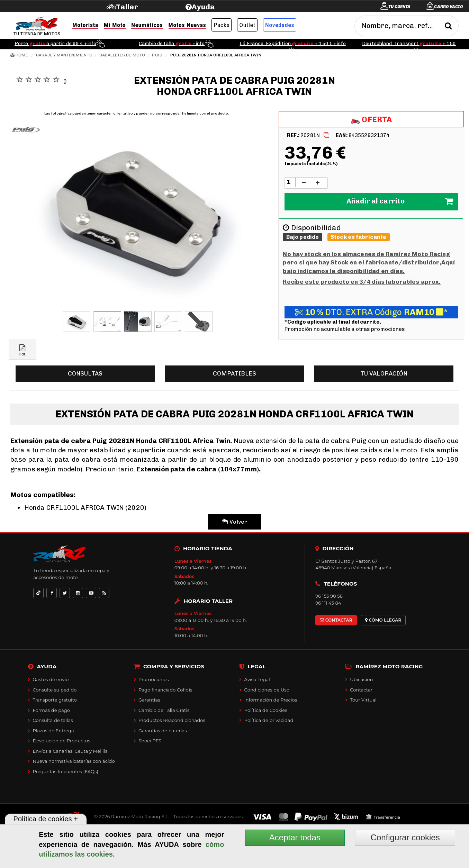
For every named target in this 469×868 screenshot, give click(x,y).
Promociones (154, 679)
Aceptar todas (295, 837)
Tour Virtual (363, 700)
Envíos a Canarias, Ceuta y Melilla (70, 751)
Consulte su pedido (55, 690)
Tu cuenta (399, 7)
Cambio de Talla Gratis (164, 710)
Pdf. (22, 350)
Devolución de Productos (61, 741)
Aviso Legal (257, 679)
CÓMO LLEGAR (383, 620)
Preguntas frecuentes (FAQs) (65, 771)
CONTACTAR (336, 620)
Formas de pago (51, 710)
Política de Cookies (266, 710)
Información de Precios (271, 700)
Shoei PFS (150, 741)
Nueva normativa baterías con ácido (74, 761)
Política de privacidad (269, 720)
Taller (127, 7)
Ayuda (203, 7)
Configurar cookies (405, 837)
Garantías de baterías (163, 731)
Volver (234, 522)
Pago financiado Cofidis (165, 690)
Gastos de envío (51, 679)
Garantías (149, 700)
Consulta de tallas (53, 720)
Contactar (361, 690)
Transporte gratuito (55, 700)
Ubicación (361, 679)
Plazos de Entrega (53, 731)
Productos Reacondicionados (172, 720)
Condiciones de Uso (267, 690)
